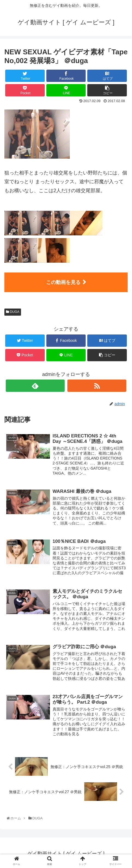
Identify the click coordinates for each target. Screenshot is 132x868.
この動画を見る (63, 282)
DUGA (13, 312)
